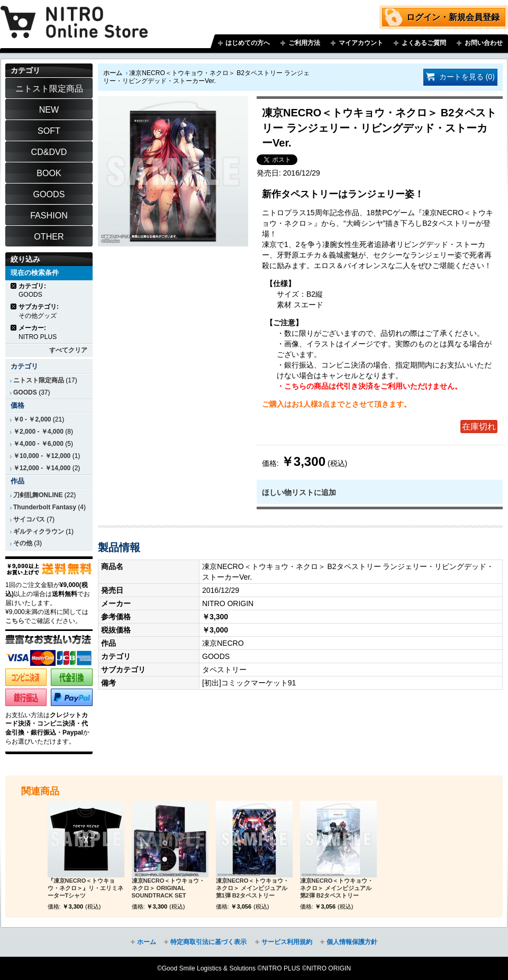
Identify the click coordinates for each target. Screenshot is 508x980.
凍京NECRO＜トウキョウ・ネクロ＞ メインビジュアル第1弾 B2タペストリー (253, 888)
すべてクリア (68, 350)
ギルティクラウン (39, 532)
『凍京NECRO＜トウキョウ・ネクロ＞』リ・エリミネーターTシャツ (85, 888)
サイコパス (29, 519)
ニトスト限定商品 (39, 380)
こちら (15, 621)
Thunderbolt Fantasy (45, 507)
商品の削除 (14, 286)
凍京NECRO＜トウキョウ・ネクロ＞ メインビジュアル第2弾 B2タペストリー (337, 888)
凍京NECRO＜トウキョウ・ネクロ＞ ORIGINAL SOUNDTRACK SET (169, 888)
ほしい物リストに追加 (299, 492)
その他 (23, 543)
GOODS (25, 392)
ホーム (113, 73)
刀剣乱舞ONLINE (38, 495)
